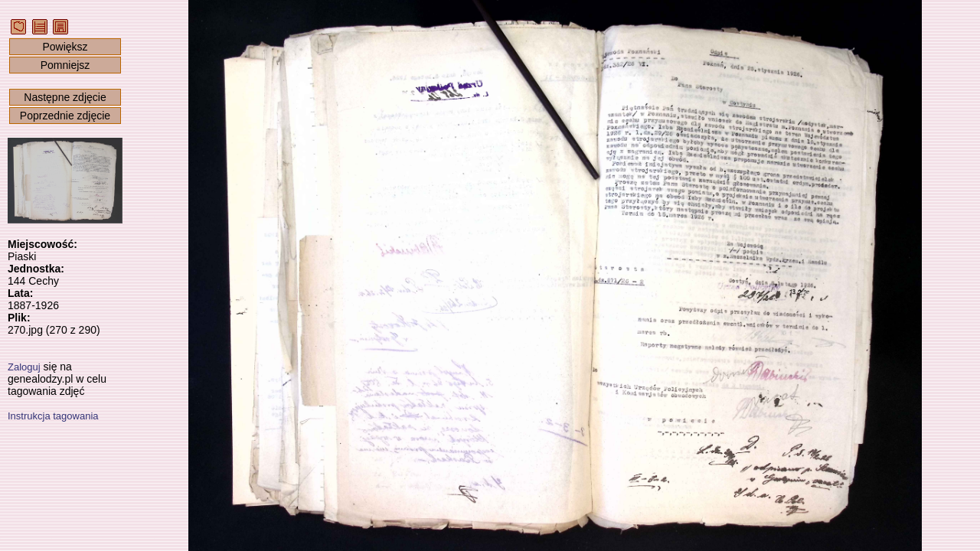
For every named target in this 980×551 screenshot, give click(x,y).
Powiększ (65, 47)
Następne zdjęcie (65, 97)
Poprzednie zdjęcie (65, 116)
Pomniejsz (65, 65)
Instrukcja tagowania (53, 416)
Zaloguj (24, 367)
